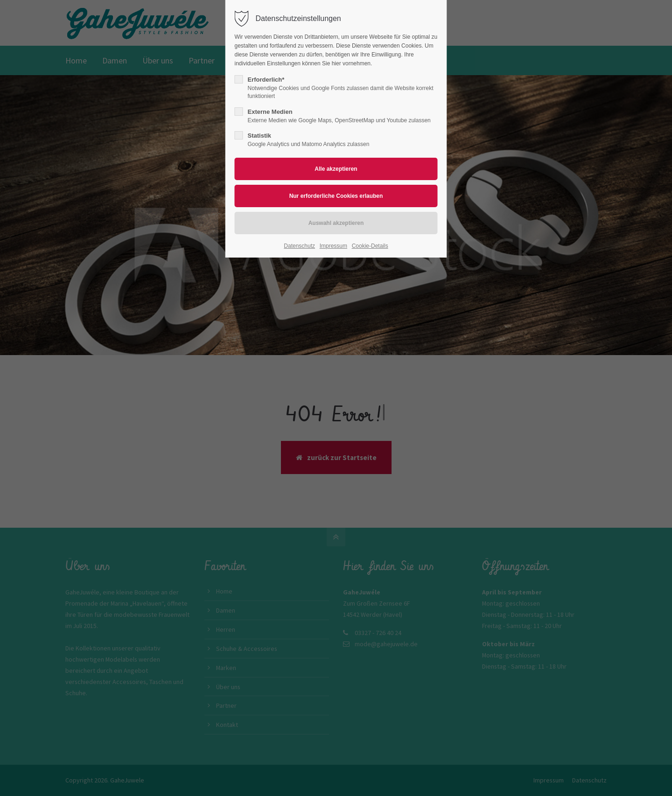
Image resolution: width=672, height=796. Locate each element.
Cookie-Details (370, 246)
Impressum (333, 246)
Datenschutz (299, 246)
